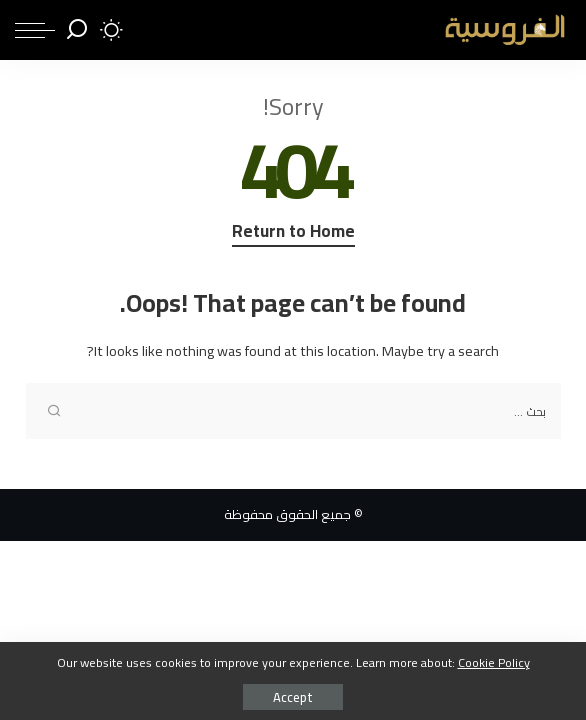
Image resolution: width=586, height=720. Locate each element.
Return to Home (293, 233)
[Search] (77, 30)
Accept (293, 697)
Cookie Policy (494, 662)
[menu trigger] (35, 30)
